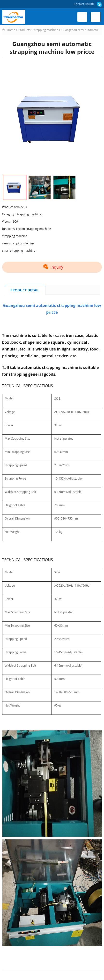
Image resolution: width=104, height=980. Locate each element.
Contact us (81, 4)
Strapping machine (45, 30)
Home (11, 30)
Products (24, 30)
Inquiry (52, 267)
